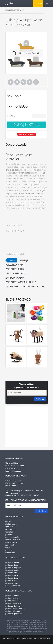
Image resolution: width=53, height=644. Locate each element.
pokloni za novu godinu (15, 608)
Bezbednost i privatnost (15, 466)
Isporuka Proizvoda (13, 471)
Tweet (17, 82)
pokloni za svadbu (13, 601)
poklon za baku (12, 575)
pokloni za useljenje (13, 603)
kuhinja (24, 260)
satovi (8, 548)
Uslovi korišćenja (12, 463)
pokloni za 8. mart (13, 611)
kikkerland (12, 286)
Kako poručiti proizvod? (15, 483)
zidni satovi (10, 527)
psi (43, 286)
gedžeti (8, 522)
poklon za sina (11, 581)
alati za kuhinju (12, 524)
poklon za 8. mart (15, 265)
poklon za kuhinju (16, 269)
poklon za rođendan (13, 595)
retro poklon (10, 529)
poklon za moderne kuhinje (21, 282)
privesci (9, 535)
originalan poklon (16, 273)
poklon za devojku (13, 562)
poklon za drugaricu (13, 568)
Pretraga (49, 10)
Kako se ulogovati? (13, 481)
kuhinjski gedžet (30, 286)
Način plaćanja (11, 486)
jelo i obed (10, 545)
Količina (11, 116)
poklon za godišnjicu (14, 614)
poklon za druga (12, 565)
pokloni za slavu (12, 598)
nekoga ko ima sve (13, 586)
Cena (10, 106)
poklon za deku (12, 578)
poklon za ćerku (12, 583)
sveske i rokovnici (13, 540)
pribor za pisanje (12, 537)
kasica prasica (11, 542)
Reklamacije (10, 468)
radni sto (9, 550)
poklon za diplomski (13, 606)
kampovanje (10, 553)
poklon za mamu (12, 570)
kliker (10, 3)
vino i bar (9, 532)
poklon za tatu (11, 573)
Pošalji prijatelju (30, 82)
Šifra (9, 96)
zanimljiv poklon (15, 278)
